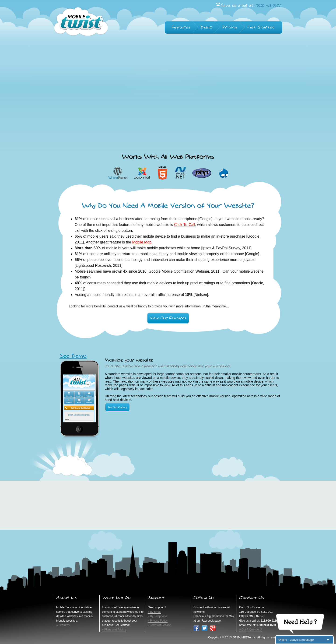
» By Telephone (157, 616)
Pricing (230, 27)
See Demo (73, 356)
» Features (63, 625)
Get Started (261, 27)
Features (181, 27)
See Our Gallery (117, 407)
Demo (207, 27)
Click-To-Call (185, 225)
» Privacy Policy (158, 621)
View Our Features (168, 318)
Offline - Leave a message (296, 640)
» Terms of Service (159, 625)
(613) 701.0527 (268, 5)
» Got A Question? (250, 630)
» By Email (154, 612)
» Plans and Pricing (114, 630)
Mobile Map (142, 242)
